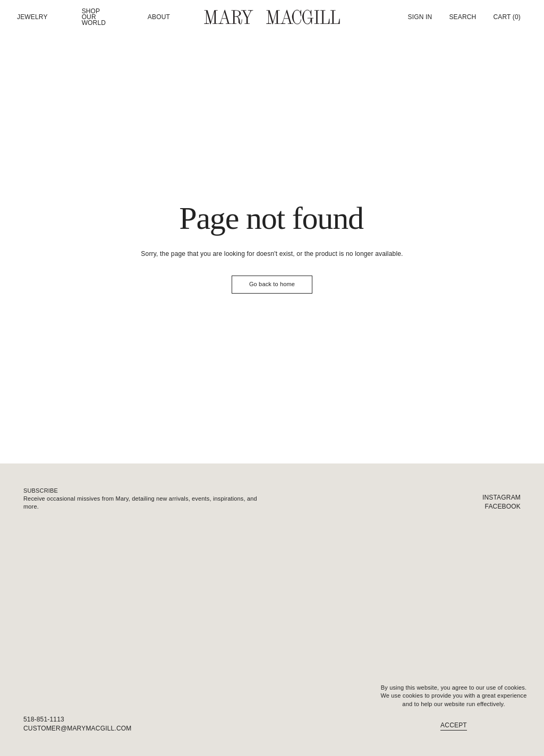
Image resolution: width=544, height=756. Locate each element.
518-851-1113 (44, 719)
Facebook (503, 506)
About (159, 17)
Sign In (420, 17)
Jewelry (32, 17)
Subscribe (41, 491)
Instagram (501, 497)
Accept (454, 725)
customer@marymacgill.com (77, 728)
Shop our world (94, 17)
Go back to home (272, 284)
